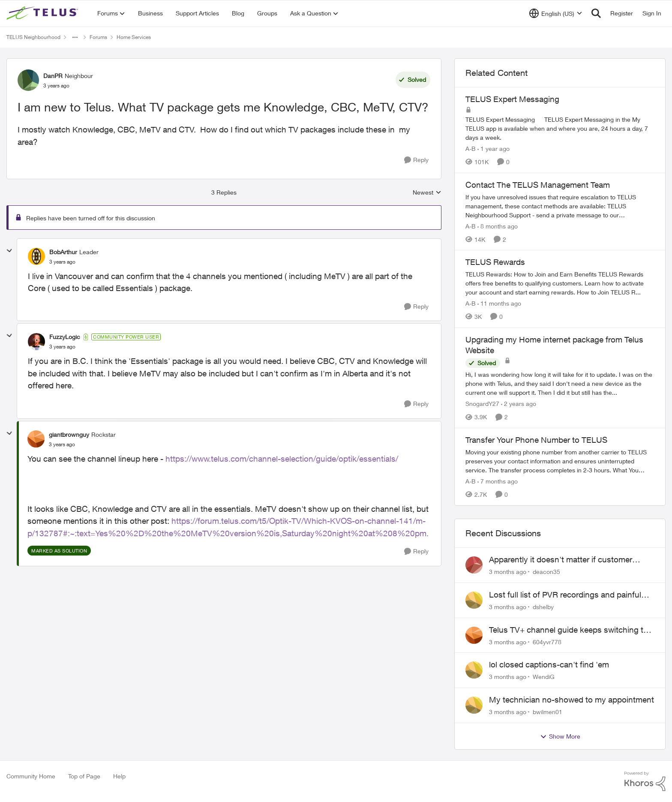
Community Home (31, 776)
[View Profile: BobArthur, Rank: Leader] (36, 256)
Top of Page (84, 776)
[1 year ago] (493, 149)
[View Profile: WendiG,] (474, 670)
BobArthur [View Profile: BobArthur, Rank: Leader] (63, 252)
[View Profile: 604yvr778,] (474, 635)
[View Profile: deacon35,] (474, 565)
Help (119, 776)
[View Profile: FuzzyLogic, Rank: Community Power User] (36, 342)
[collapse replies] (9, 251)
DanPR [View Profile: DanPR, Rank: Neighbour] (53, 76)
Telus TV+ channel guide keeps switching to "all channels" (568, 630)
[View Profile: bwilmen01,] (474, 705)
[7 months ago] (498, 481)
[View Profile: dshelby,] (474, 600)
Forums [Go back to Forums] (98, 37)
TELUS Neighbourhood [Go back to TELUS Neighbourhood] (33, 37)
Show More (560, 736)
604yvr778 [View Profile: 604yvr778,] (547, 641)
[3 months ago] (508, 572)
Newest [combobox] (427, 193)
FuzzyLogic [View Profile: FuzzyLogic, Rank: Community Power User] (65, 337)
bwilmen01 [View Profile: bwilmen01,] (547, 712)
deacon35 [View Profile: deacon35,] (546, 572)
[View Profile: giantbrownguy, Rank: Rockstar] (36, 439)
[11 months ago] (499, 303)
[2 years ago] (519, 404)
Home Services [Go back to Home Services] (134, 37)
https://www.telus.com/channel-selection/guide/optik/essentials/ (282, 459)
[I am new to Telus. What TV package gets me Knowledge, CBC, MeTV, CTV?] (62, 262)
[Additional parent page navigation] (75, 37)
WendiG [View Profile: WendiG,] (544, 677)
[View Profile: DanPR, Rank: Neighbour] (28, 80)
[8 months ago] (498, 226)
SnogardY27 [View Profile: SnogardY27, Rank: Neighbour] (482, 404)
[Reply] (416, 160)
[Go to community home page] (43, 13)
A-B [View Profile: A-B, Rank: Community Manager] (471, 149)
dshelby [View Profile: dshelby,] (543, 607)
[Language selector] (556, 13)
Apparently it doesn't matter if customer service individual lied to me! (561, 560)
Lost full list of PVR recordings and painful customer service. (565, 595)
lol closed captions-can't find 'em (549, 664)
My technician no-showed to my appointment (571, 700)
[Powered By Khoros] (645, 781)
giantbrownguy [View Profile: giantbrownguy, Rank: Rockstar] (69, 434)
